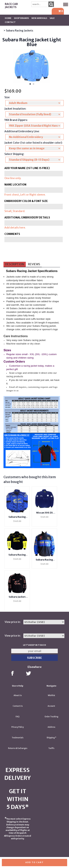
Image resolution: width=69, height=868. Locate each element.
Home (8, 18)
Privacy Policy (18, 727)
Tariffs (51, 748)
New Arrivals (39, 18)
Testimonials (18, 738)
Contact (10, 22)
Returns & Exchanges (18, 748)
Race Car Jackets (11, 6)
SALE (52, 18)
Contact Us (18, 706)
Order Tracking (51, 717)
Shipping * (51, 738)
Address (51, 727)
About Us (18, 695)
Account (51, 706)
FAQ (18, 717)
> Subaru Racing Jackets (18, 31)
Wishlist (51, 695)
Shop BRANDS (21, 18)
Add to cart (34, 862)
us (17, 391)
